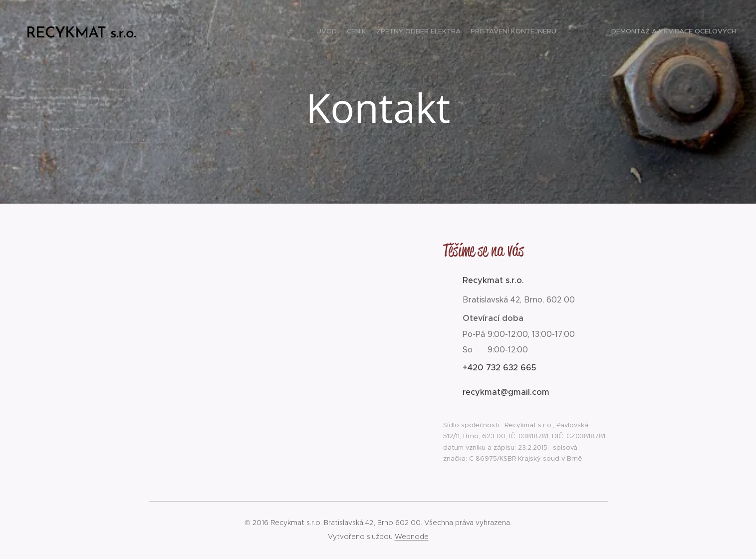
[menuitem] (687, 32)
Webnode (412, 537)
